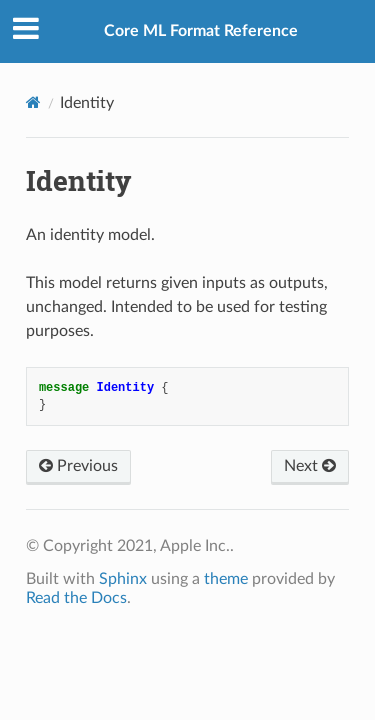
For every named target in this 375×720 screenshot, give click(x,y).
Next (310, 466)
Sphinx (123, 579)
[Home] (33, 102)
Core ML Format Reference (201, 31)
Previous (78, 466)
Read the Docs (76, 598)
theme (226, 579)
